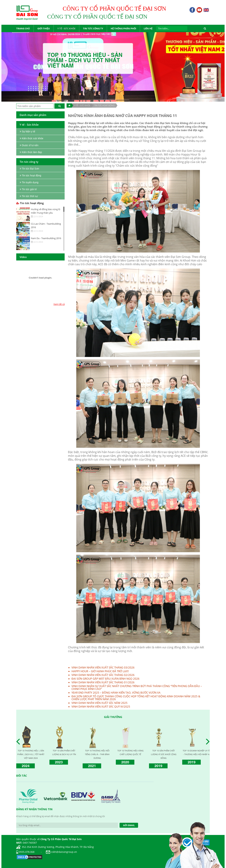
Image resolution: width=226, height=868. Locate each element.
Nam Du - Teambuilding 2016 (46, 238)
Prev (19, 742)
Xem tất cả (59, 304)
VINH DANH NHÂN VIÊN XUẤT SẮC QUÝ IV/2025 (101, 706)
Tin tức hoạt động (104, 105)
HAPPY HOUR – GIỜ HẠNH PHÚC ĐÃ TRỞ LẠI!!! (100, 671)
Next (209, 742)
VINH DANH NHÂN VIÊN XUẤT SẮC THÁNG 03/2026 (103, 667)
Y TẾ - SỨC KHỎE (82, 105)
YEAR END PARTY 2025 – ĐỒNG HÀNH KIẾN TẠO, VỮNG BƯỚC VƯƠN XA (116, 693)
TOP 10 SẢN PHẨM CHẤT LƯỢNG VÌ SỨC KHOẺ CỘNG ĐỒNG (164, 754)
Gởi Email (129, 825)
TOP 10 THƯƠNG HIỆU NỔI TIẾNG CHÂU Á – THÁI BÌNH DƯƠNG (97, 754)
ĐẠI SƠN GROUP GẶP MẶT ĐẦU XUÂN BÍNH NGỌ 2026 (105, 679)
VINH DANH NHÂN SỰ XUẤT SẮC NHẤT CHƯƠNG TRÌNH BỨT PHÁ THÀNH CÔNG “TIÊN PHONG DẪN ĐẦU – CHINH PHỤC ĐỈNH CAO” (137, 687)
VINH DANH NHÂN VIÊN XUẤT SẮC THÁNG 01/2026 (103, 682)
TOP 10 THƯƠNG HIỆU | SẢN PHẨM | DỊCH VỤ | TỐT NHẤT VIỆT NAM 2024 (31, 754)
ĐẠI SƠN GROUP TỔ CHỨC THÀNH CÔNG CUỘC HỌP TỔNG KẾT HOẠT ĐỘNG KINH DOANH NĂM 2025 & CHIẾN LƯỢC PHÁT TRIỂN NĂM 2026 (136, 698)
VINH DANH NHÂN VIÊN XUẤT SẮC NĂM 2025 (99, 703)
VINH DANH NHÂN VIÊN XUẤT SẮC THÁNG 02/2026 (103, 675)
